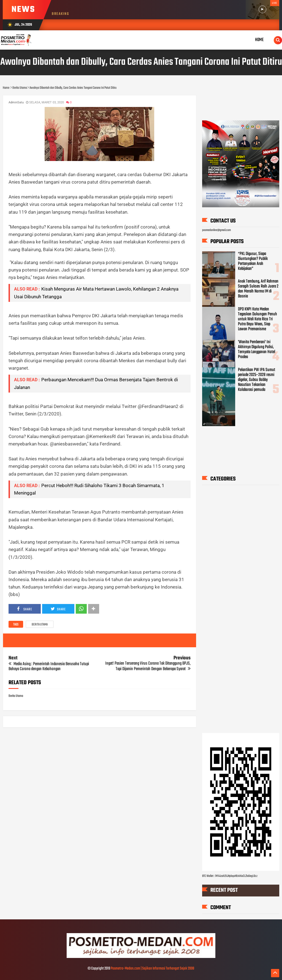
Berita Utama (40, 625)
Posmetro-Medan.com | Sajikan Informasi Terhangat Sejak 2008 (152, 969)
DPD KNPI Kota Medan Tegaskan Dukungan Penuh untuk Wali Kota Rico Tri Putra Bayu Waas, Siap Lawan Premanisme (257, 319)
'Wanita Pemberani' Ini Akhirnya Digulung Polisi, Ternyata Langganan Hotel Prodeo (257, 350)
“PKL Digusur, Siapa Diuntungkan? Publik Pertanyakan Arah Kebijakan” (253, 261)
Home (259, 40)
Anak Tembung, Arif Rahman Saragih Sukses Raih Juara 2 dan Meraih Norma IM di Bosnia (258, 289)
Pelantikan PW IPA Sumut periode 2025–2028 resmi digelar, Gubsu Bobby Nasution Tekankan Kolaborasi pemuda (257, 380)
